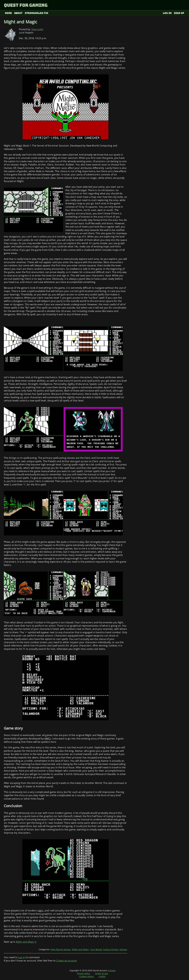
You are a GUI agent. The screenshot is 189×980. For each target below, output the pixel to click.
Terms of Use (101, 973)
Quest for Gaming (26, 5)
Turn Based (96, 949)
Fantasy (123, 949)
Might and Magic (80, 949)
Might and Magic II (26, 942)
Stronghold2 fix (37, 13)
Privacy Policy (83, 973)
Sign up (179, 13)
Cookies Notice (87, 976)
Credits (102, 976)
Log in (167, 13)
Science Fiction (111, 949)
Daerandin (38, 29)
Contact (112, 970)
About (18, 13)
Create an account (67, 961)
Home (8, 13)
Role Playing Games (61, 949)
